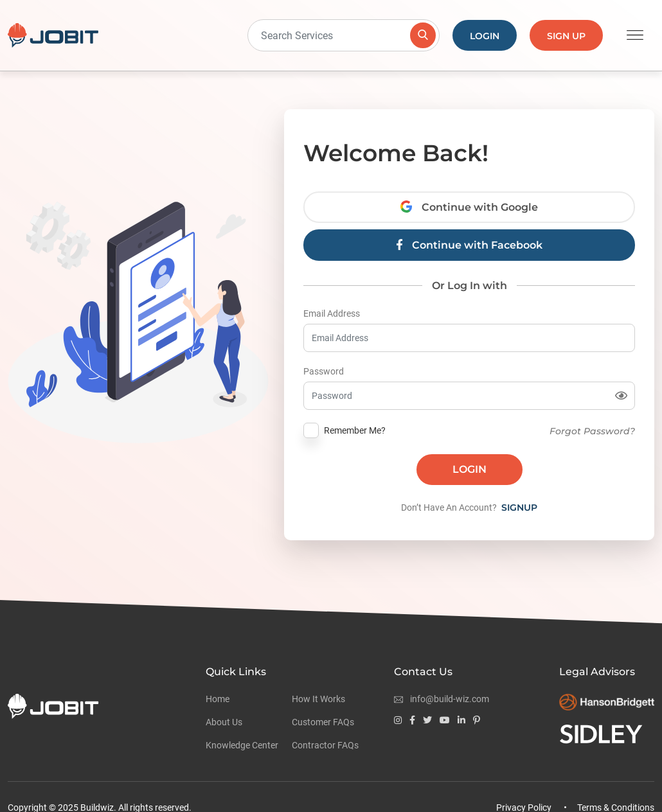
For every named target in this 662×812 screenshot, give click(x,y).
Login (485, 36)
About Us (224, 722)
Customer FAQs (323, 722)
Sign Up (566, 36)
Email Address (332, 313)
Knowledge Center (242, 745)
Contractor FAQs (325, 745)
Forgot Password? (592, 431)
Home (218, 699)
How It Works (318, 699)
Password (324, 371)
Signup (519, 507)
